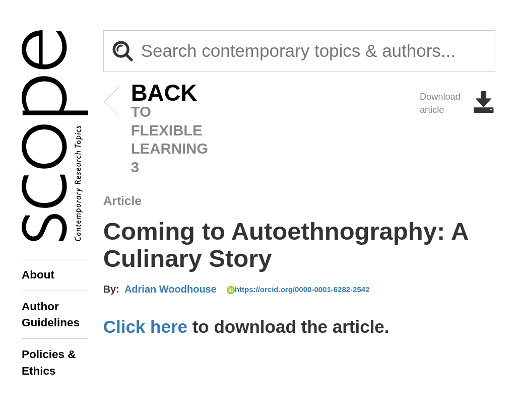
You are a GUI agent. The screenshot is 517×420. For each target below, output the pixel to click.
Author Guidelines (51, 314)
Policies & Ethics (49, 362)
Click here (145, 327)
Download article (458, 103)
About (38, 275)
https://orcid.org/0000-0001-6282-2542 (298, 290)
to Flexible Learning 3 (149, 130)
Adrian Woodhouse (171, 289)
